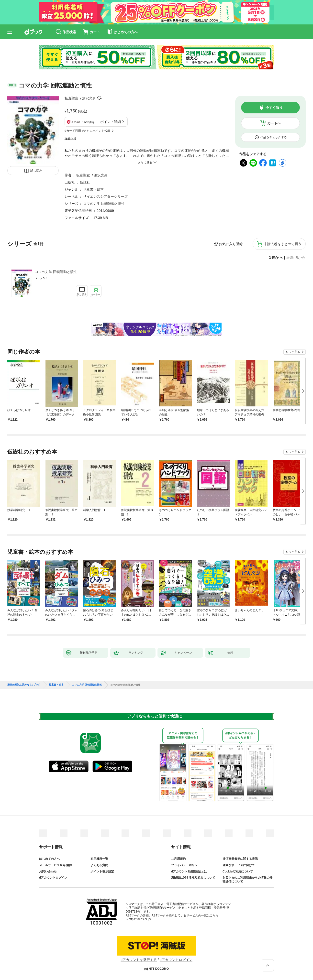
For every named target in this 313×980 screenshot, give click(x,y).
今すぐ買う (274, 108)
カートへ (274, 123)
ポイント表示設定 (102, 871)
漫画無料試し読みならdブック (24, 685)
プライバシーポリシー (186, 865)
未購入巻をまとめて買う (283, 244)
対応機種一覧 (99, 859)
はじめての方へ (49, 859)
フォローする (99, 98)
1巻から (276, 258)
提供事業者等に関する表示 (240, 859)
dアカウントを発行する (139, 960)
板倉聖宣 (71, 98)
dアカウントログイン (53, 878)
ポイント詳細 (111, 122)
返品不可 (70, 138)
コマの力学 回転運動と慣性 (56, 272)
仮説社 (85, 182)
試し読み (36, 171)
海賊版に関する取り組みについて (193, 878)
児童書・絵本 (93, 189)
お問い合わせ (48, 871)
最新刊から (296, 258)
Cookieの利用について (238, 871)
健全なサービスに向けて (239, 865)
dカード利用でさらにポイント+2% (87, 131)
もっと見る (293, 352)
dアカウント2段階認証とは (189, 871)
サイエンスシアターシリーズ (105, 196)
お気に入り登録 (231, 244)
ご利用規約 (179, 859)
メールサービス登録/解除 (56, 865)
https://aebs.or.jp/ (140, 919)
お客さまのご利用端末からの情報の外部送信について (247, 880)
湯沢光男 (89, 98)
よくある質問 (99, 865)
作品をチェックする (274, 137)
